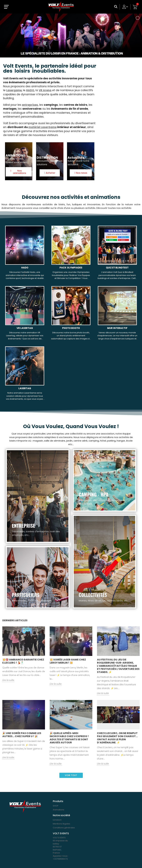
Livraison (57, 820)
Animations (59, 810)
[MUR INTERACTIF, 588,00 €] (117, 315)
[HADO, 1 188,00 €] (25, 254)
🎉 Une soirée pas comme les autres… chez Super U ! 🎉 (22, 735)
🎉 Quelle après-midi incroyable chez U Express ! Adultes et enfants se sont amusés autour (69, 738)
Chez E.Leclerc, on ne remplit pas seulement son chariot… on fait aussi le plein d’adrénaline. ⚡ (117, 738)
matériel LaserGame (42, 127)
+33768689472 (60, 859)
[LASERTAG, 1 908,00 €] (25, 375)
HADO (30, 90)
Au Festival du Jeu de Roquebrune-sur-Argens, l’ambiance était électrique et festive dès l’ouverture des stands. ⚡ (118, 666)
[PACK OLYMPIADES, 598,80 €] (71, 254)
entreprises (30, 105)
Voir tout (71, 775)
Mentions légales (61, 824)
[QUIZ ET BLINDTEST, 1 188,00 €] (117, 254)
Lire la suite (8, 680)
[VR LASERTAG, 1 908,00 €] (25, 315)
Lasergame (14, 90)
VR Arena (45, 90)
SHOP (56, 806)
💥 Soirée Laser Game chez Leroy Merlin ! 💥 (68, 661)
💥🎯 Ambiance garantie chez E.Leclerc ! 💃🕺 (23, 661)
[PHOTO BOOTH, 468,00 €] (71, 315)
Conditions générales (64, 828)
